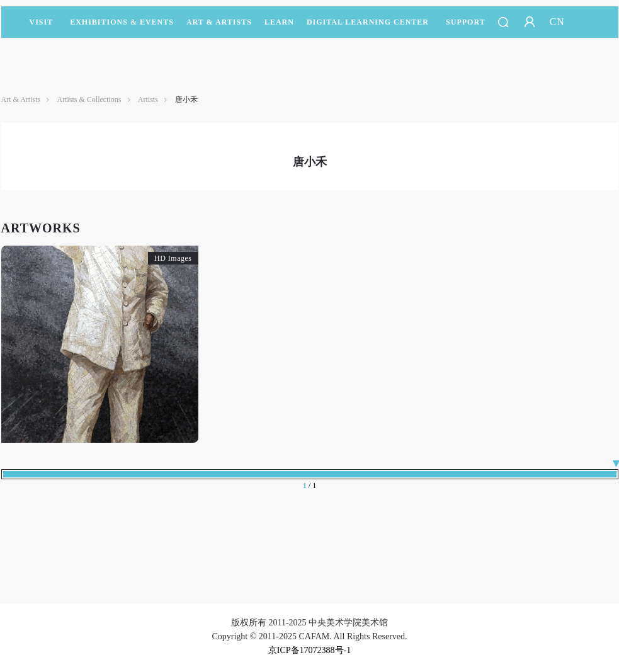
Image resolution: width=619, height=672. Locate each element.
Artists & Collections (89, 100)
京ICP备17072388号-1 (309, 650)
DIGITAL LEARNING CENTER (368, 22)
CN (557, 22)
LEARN (279, 28)
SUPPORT (466, 28)
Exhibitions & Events (122, 28)
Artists (148, 100)
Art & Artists (219, 28)
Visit (42, 22)
